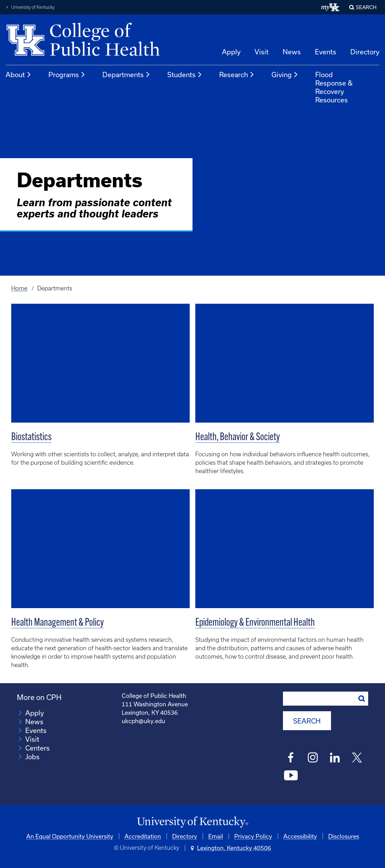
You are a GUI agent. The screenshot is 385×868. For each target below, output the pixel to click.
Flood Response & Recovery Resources (334, 87)
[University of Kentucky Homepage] (192, 822)
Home (19, 288)
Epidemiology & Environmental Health (255, 623)
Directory (365, 52)
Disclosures (344, 836)
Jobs (32, 757)
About (19, 75)
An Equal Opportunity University (70, 836)
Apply (231, 52)
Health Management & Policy (58, 623)
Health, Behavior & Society (238, 438)
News (292, 52)
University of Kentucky (33, 7)
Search (366, 7)
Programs (67, 75)
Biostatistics (31, 438)
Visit (262, 52)
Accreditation (143, 836)
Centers (38, 748)
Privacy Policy (253, 836)
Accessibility (300, 836)
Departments (126, 75)
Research (237, 75)
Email (216, 836)
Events (326, 52)
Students (185, 75)
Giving (285, 75)
